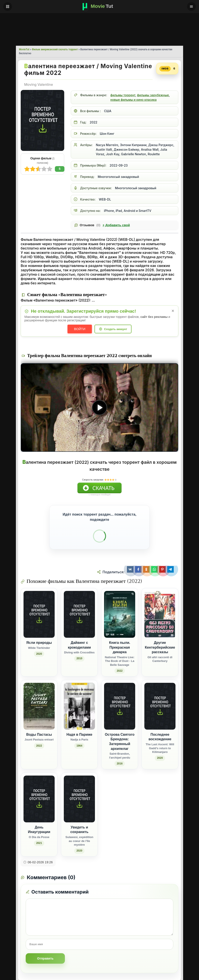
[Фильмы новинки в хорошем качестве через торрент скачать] (99, 7)
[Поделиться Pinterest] (163, 570)
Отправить (45, 958)
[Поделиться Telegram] (171, 570)
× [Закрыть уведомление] (173, 311)
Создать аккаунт (116, 329)
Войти (80, 329)
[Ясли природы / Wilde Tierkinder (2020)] (39, 632)
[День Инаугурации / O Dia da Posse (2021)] (39, 815)
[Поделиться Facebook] (138, 570)
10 (27, 169)
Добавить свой (116, 225)
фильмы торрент (123, 95)
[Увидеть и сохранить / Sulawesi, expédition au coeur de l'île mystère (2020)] (79, 815)
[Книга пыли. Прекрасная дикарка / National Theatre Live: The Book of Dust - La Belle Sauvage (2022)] (120, 632)
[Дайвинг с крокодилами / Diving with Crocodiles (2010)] (79, 632)
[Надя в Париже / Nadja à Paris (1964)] (79, 725)
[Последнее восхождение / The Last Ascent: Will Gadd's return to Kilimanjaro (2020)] (160, 725)
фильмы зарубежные (153, 95)
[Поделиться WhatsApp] (155, 570)
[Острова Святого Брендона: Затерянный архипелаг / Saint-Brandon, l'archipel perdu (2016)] (120, 725)
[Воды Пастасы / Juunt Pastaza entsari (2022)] (39, 725)
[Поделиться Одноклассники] (146, 570)
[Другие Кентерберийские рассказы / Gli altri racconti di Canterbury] (160, 632)
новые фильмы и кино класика (133, 100)
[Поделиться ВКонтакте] (130, 570)
